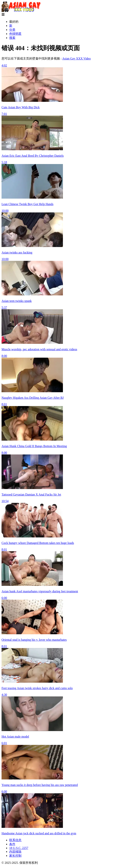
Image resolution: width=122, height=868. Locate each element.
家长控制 (15, 856)
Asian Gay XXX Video (76, 58)
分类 (12, 30)
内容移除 (15, 852)
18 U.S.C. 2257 (19, 848)
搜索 (12, 38)
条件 (12, 844)
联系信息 (15, 840)
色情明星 (15, 34)
